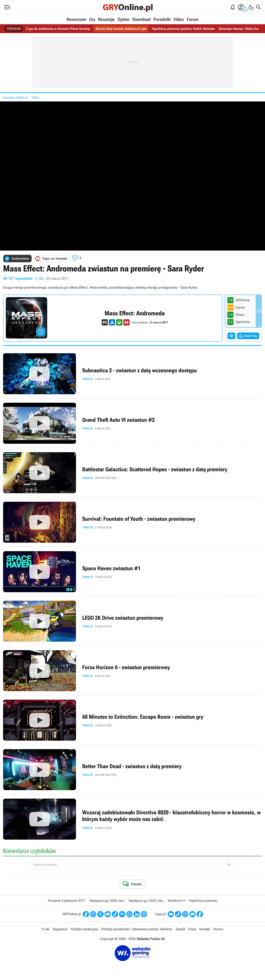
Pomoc (218, 929)
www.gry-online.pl (15, 97)
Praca (192, 929)
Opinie (123, 19)
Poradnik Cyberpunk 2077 (67, 901)
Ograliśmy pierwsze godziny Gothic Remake (183, 29)
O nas (46, 929)
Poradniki (162, 19)
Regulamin (60, 929)
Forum (193, 19)
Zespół (180, 929)
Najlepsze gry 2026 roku (107, 901)
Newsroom (76, 19)
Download (141, 19)
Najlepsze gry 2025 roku (146, 901)
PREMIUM (14, 29)
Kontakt (205, 929)
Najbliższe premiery (203, 901)
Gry (92, 19)
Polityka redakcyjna (84, 929)
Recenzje (106, 19)
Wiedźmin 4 (176, 901)
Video (179, 19)
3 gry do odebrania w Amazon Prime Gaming (58, 29)
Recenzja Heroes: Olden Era (239, 29)
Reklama (166, 929)
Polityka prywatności (116, 929)
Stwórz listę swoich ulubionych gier (121, 29)
